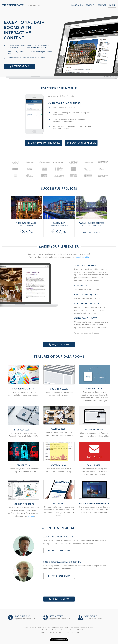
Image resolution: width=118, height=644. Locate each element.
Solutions (77, 5)
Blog (52, 632)
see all (82, 257)
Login (112, 5)
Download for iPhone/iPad (44, 143)
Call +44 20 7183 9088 (93, 619)
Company (90, 5)
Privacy (59, 632)
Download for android (82, 143)
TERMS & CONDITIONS (72, 632)
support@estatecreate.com (25, 619)
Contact (102, 5)
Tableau (31, 516)
